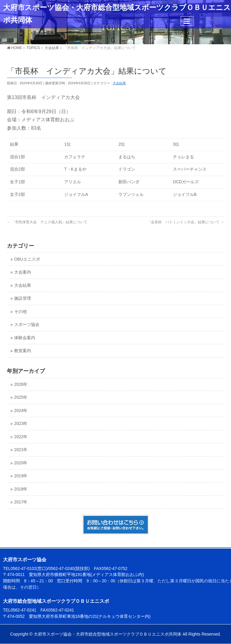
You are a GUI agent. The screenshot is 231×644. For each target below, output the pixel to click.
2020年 (21, 463)
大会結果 (119, 83)
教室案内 (23, 351)
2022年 (21, 437)
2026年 (21, 384)
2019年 (21, 476)
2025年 (21, 397)
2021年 (21, 450)
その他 (20, 312)
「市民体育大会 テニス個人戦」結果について (47, 222)
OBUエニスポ (27, 259)
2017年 (21, 502)
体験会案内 (25, 338)
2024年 (21, 411)
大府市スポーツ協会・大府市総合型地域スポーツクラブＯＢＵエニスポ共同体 (108, 634)
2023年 (21, 424)
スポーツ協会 (27, 325)
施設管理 (23, 298)
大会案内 (23, 272)
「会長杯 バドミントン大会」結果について (186, 222)
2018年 (21, 489)
